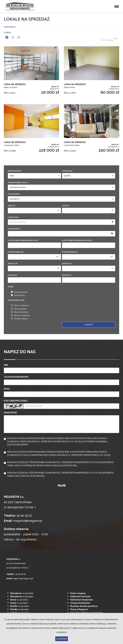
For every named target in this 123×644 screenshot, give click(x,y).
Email (7, 389)
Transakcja (67, 171)
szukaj (89, 325)
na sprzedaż (22, 593)
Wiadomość (10, 413)
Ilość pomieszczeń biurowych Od (23, 241)
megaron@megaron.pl (28, 521)
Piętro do (67, 275)
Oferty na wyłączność (21, 316)
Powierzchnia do (70, 252)
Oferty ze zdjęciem (20, 306)
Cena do (66, 206)
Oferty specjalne (19, 309)
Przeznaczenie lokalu (18, 183)
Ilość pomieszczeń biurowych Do (77, 241)
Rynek (11, 287)
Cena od (12, 206)
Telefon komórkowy (16, 377)
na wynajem (22, 597)
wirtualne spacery (19, 319)
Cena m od (13, 264)
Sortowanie (109, 39)
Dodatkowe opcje (16, 300)
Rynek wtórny (18, 295)
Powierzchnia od (16, 252)
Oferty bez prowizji (20, 312)
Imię (6, 365)
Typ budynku (14, 194)
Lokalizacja (13, 217)
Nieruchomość (14, 171)
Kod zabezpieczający (16, 401)
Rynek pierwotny (19, 292)
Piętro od (12, 275)
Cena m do (67, 264)
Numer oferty (14, 229)
